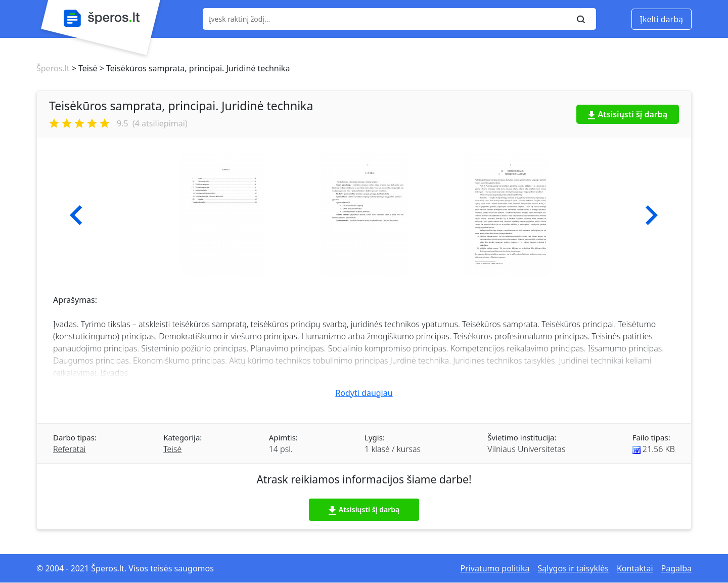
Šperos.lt (53, 68)
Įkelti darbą (662, 19)
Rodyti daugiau (364, 393)
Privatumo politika (495, 568)
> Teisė (83, 68)
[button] (76, 215)
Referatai (69, 449)
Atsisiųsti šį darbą (628, 114)
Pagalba (676, 568)
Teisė (172, 449)
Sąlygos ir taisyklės (573, 568)
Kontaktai (635, 568)
